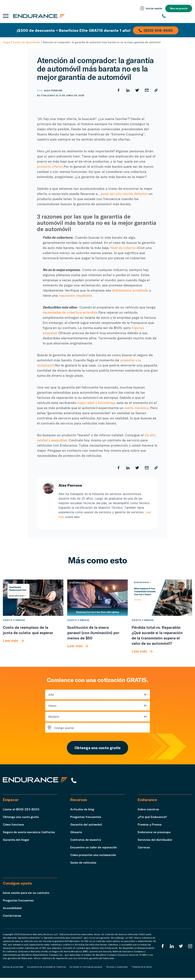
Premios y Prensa (150, 826)
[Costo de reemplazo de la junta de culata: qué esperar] (33, 597)
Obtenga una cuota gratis (97, 748)
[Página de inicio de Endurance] (40, 16)
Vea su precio (179, 8)
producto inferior (50, 166)
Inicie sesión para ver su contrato (27, 895)
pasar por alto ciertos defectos (125, 194)
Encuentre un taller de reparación (94, 849)
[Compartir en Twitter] (137, 90)
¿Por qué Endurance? (153, 819)
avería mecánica (141, 408)
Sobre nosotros (149, 811)
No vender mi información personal (86, 969)
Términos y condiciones (117, 969)
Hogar (6, 42)
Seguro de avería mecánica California (30, 834)
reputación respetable (76, 295)
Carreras (144, 849)
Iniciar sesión (150, 8)
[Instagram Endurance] (190, 948)
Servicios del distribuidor (156, 842)
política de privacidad (13, 969)
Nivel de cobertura (125, 248)
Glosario (76, 834)
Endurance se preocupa (155, 834)
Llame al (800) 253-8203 (21, 811)
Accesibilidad (13, 910)
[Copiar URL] (156, 90)
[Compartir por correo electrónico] (146, 90)
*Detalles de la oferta (141, 969)
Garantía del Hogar (16, 842)
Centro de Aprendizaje (26, 42)
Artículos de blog (83, 811)
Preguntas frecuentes (86, 819)
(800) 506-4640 (156, 30)
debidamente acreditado (132, 290)
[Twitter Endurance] (181, 948)
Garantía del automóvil (87, 826)
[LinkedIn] (171, 948)
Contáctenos (12, 918)
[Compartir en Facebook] (118, 90)
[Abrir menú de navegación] (6, 16)
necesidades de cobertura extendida (72, 312)
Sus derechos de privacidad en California (46, 969)
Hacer (52, 705)
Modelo (54, 717)
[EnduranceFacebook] (162, 948)
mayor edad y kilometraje (97, 403)
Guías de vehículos (84, 864)
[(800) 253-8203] (177, 16)
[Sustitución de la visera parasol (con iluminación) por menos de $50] (97, 597)
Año (51, 694)
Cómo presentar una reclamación (94, 857)
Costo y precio (14, 620)
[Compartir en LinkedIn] (127, 90)
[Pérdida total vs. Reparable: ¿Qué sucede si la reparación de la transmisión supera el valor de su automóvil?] (162, 597)
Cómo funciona (14, 826)
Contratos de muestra (87, 842)
